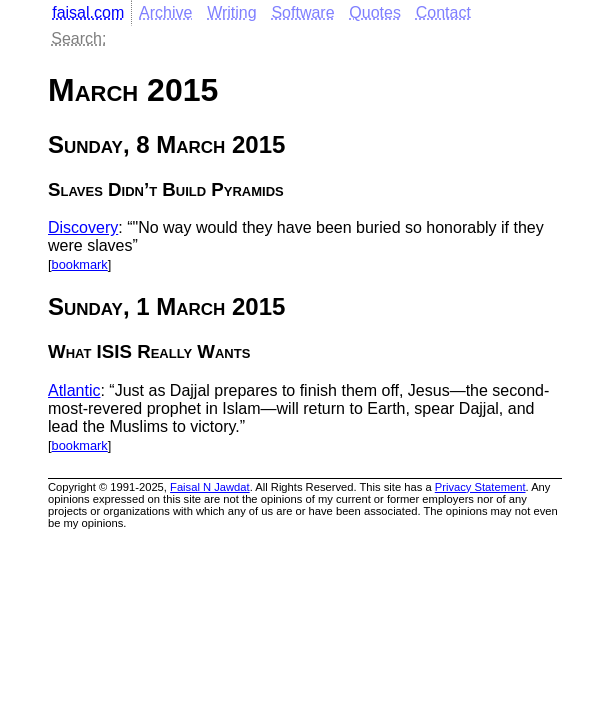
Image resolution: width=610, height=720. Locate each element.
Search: (78, 38)
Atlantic (74, 390)
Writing (232, 12)
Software (302, 12)
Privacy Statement (480, 487)
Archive (165, 12)
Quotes (375, 12)
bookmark (80, 264)
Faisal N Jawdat (210, 487)
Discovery (83, 227)
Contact (443, 12)
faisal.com (88, 12)
